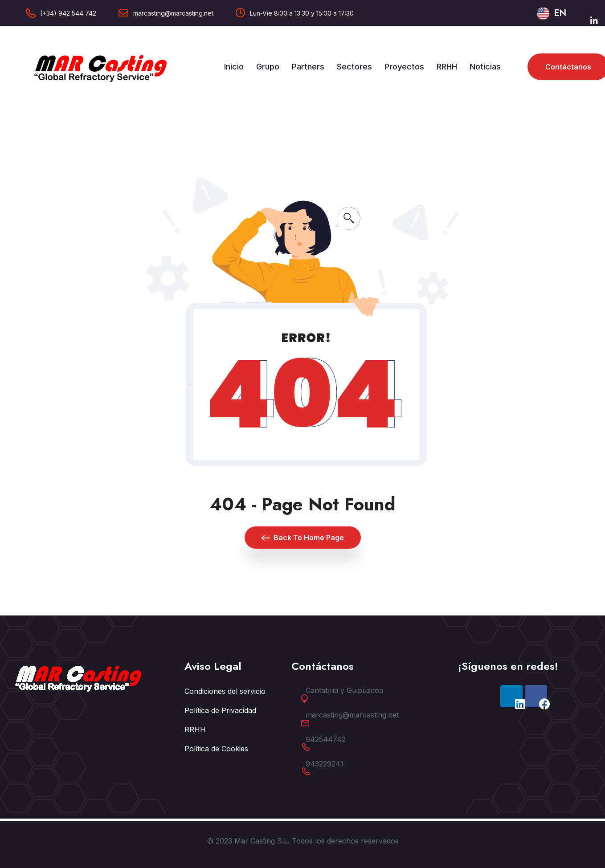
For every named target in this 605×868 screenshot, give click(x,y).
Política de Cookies (216, 749)
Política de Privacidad (220, 710)
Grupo (268, 67)
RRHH (447, 67)
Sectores (354, 67)
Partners (308, 67)
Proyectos (404, 67)
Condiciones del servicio (225, 691)
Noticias (485, 67)
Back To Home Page (303, 538)
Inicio (234, 67)
